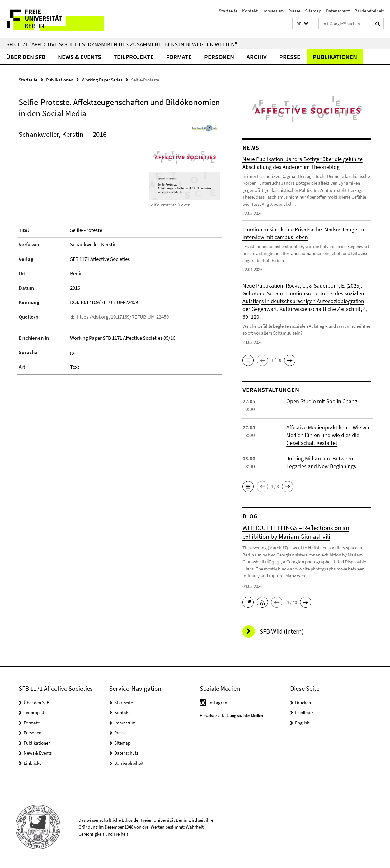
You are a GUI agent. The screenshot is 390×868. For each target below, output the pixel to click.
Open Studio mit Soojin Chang (322, 401)
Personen (219, 57)
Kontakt (250, 11)
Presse (294, 11)
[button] (302, 24)
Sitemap (313, 11)
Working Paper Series (102, 80)
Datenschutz (338, 11)
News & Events (80, 57)
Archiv (257, 57)
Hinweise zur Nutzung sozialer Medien (231, 716)
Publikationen (335, 57)
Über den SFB (26, 57)
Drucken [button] (303, 702)
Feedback (304, 712)
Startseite (228, 11)
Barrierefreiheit (369, 11)
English (302, 723)
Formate (179, 57)
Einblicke (33, 763)
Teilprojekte (134, 57)
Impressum (273, 11)
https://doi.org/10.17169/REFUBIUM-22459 (123, 317)
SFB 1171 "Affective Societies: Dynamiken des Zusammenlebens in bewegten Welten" (122, 44)
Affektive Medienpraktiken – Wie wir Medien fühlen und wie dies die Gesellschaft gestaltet (328, 435)
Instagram (218, 702)
